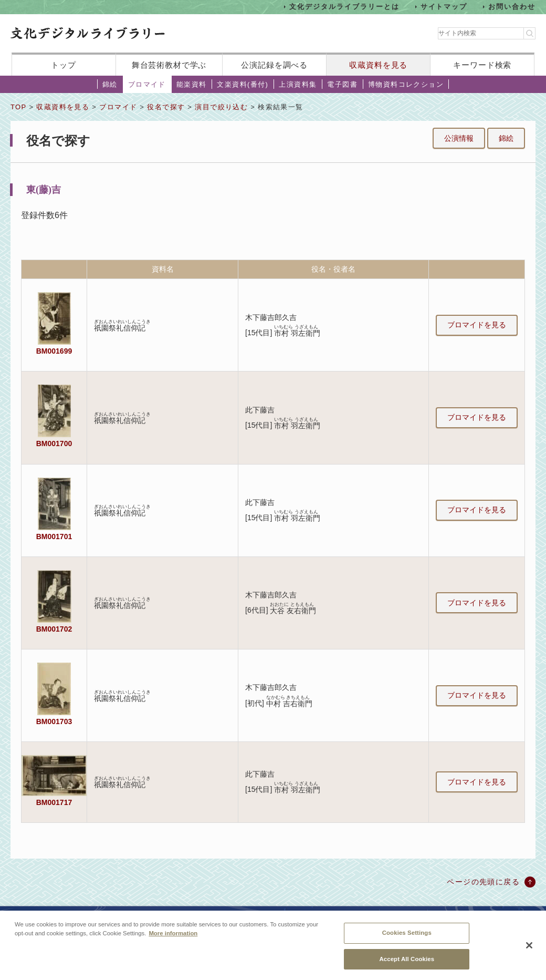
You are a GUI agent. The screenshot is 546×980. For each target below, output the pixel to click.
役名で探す (166, 107)
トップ (64, 65)
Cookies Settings (407, 936)
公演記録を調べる (274, 65)
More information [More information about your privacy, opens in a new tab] (173, 936)
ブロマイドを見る (477, 325)
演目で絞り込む (221, 107)
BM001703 (54, 721)
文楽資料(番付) (243, 84)
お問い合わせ (512, 7)
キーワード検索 (482, 65)
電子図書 (342, 84)
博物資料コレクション (406, 84)
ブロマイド (147, 84)
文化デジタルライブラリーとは (344, 7)
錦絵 (110, 84)
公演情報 (459, 138)
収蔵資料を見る (378, 65)
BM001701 (54, 537)
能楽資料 (192, 84)
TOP (18, 107)
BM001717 (54, 802)
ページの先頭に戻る (483, 882)
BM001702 (54, 629)
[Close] (529, 948)
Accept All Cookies (407, 962)
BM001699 (54, 351)
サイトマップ (444, 7)
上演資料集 (298, 84)
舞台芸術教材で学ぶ (169, 65)
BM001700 (54, 443)
